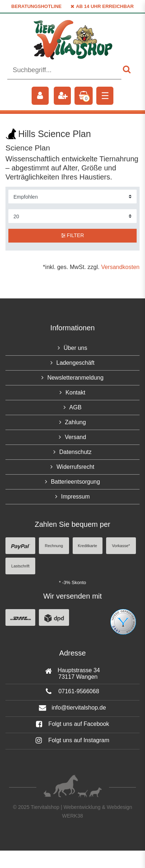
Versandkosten (120, 267)
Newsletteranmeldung (75, 378)
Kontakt (75, 392)
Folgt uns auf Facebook (73, 724)
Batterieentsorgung (75, 482)
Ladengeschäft (75, 363)
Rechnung (54, 546)
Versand (75, 437)
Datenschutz (75, 452)
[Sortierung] (72, 197)
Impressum (75, 497)
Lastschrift (20, 566)
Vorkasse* (121, 546)
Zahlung (76, 422)
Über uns (75, 348)
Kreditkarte (87, 546)
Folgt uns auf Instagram (72, 740)
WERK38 (73, 816)
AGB (76, 407)
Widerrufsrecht (75, 467)
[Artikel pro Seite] (72, 216)
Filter (72, 235)
